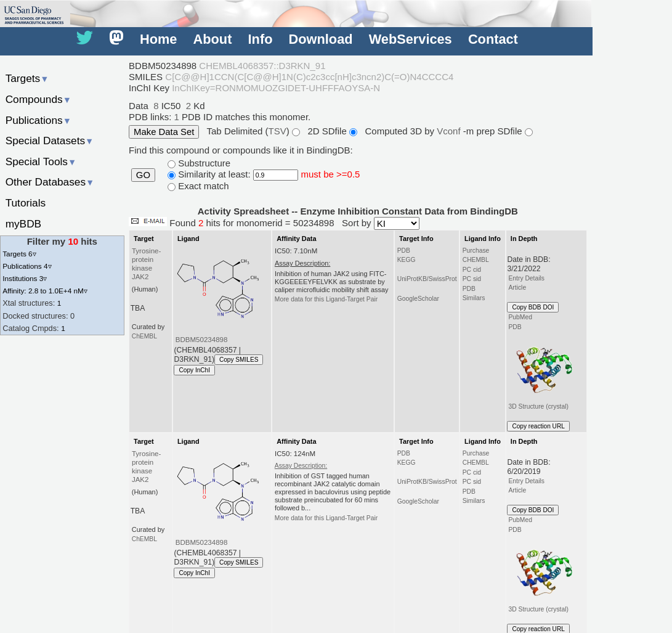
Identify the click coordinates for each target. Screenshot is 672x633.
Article (517, 288)
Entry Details (526, 278)
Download (321, 39)
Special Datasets (50, 141)
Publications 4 (27, 266)
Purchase (476, 251)
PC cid (472, 270)
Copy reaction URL (538, 426)
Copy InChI (194, 370)
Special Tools (41, 161)
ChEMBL (144, 336)
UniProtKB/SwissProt (427, 279)
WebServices (411, 39)
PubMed (520, 317)
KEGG (407, 260)
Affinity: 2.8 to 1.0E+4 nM (45, 291)
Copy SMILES (239, 360)
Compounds (38, 99)
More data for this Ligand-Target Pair (326, 299)
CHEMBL (476, 260)
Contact (493, 39)
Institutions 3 (25, 278)
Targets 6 (19, 254)
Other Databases (50, 182)
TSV (277, 131)
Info (261, 39)
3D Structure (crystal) (542, 371)
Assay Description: (301, 466)
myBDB (23, 224)
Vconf (450, 131)
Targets (27, 78)
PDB (404, 251)
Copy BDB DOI (533, 307)
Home (158, 39)
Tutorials (26, 203)
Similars (474, 298)
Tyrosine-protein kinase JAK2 (146, 264)
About (213, 39)
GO (143, 175)
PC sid (472, 279)
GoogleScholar (418, 299)
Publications (38, 120)
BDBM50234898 (202, 340)
